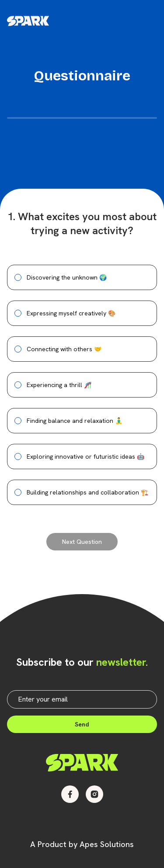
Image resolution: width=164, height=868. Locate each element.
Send (82, 724)
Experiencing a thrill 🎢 (59, 385)
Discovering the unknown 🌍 (67, 277)
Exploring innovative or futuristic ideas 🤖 (85, 456)
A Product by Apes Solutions (82, 844)
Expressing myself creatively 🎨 (71, 313)
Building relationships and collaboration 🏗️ (87, 492)
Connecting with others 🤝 (64, 349)
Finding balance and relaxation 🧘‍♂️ (75, 421)
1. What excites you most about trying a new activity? (82, 223)
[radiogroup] (82, 385)
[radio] (18, 277)
